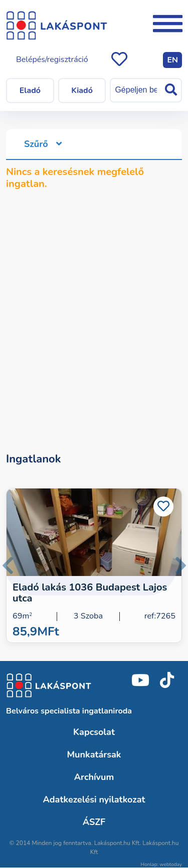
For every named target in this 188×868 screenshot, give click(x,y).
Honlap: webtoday (161, 864)
